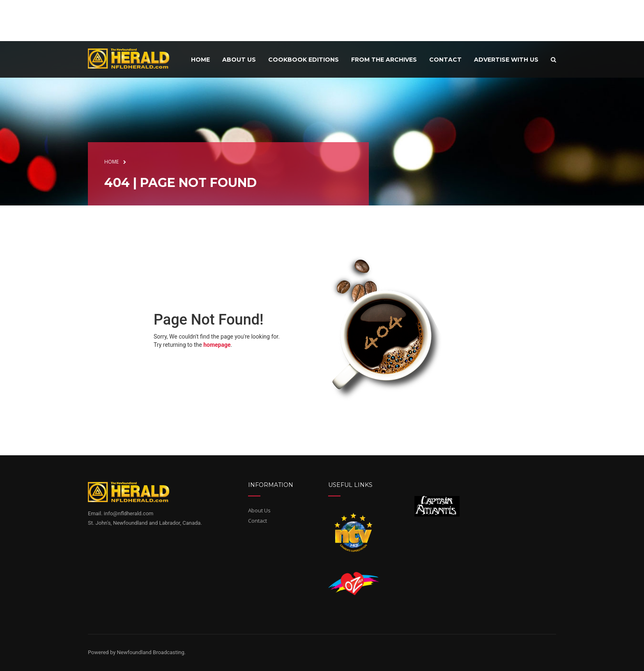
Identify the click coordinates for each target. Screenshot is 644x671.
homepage (217, 345)
